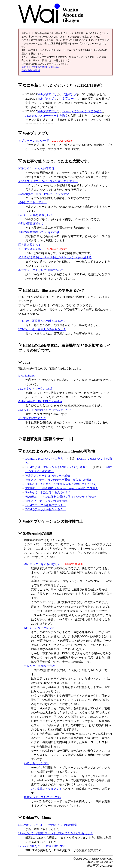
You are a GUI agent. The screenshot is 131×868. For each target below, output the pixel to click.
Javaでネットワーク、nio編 (35, 388)
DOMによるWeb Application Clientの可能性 (57, 450)
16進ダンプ (69, 94)
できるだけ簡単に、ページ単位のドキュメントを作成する (55, 257)
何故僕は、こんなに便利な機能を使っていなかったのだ (61, 496)
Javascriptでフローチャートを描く (47, 116)
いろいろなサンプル (37, 762)
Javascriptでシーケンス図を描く (82, 111)
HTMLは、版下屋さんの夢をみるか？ (42, 329)
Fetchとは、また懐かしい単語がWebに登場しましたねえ (61, 483)
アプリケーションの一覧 (34, 141)
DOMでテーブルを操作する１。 (46, 504)
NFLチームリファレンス (39, 627)
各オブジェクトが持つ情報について (41, 270)
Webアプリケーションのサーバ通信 (48, 475)
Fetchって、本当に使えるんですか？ (48, 492)
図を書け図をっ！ (30, 245)
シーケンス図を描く (31, 249)
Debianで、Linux (35, 816)
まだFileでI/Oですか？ (32, 418)
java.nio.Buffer (27, 376)
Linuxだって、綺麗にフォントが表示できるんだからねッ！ (56, 832)
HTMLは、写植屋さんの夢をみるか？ (42, 321)
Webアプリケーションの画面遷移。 (48, 500)
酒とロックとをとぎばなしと (42, 563)
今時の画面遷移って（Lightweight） (41, 232)
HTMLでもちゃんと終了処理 (36, 169)
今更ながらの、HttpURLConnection (40, 401)
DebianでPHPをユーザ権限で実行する (42, 845)
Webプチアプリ (47, 94)
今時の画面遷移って (31, 224)
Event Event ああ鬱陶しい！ (36, 215)
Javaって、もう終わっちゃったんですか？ (45, 409)
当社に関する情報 (31, 71)
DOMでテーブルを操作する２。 (46, 509)
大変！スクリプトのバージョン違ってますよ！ (48, 181)
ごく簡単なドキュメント (47, 788)
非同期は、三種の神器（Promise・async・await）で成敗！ (62, 488)
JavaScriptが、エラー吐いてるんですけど (44, 194)
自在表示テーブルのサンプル (42, 796)
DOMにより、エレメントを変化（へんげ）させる (57, 466)
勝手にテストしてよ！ (32, 202)
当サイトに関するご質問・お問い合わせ (42, 67)
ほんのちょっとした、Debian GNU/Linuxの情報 (48, 824)
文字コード (69, 99)
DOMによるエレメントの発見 (44, 458)
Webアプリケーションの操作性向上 (51, 521)
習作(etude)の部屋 (35, 533)
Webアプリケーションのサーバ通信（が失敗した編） (59, 479)
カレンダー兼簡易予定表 (39, 665)
